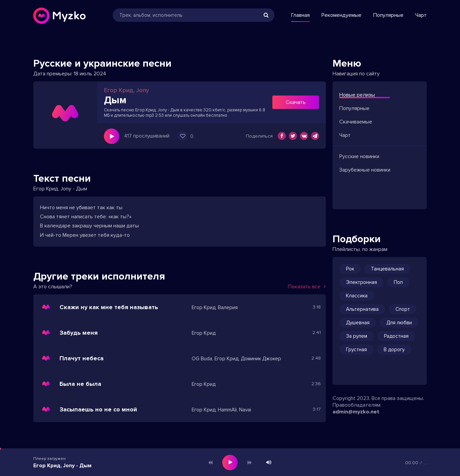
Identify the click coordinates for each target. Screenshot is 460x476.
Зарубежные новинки (365, 170)
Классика (357, 296)
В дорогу (394, 350)
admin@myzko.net (356, 412)
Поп (398, 282)
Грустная (356, 350)
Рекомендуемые (341, 15)
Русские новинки (359, 156)
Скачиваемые (356, 122)
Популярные (388, 15)
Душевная (358, 323)
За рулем (357, 336)
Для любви (399, 323)
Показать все (307, 287)
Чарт (421, 15)
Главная (300, 15)
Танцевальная (387, 269)
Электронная (361, 282)
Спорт (403, 309)
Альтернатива (362, 309)
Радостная (396, 336)
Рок (350, 269)
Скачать (296, 102)
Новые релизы (357, 95)
